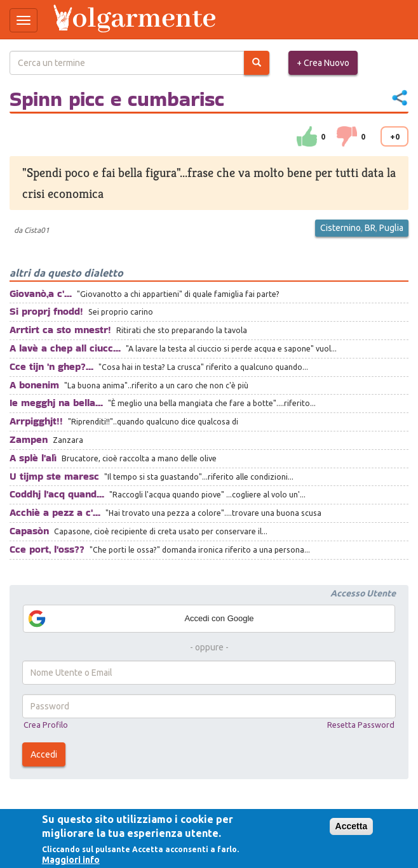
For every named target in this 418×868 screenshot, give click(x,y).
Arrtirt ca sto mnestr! (60, 330)
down (347, 136)
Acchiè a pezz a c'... (55, 512)
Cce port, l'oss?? (47, 549)
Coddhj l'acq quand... (57, 494)
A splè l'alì (33, 458)
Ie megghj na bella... (56, 403)
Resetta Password (361, 725)
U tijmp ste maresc (54, 476)
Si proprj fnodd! (46, 311)
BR (370, 228)
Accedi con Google (140, 619)
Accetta (352, 826)
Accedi (44, 754)
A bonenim (34, 385)
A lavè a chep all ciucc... (65, 348)
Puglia (391, 228)
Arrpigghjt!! (36, 421)
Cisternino (340, 228)
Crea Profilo (46, 725)
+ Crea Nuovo (323, 63)
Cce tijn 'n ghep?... (51, 366)
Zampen (29, 439)
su (307, 136)
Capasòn (29, 531)
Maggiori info (71, 860)
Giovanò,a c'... (41, 293)
